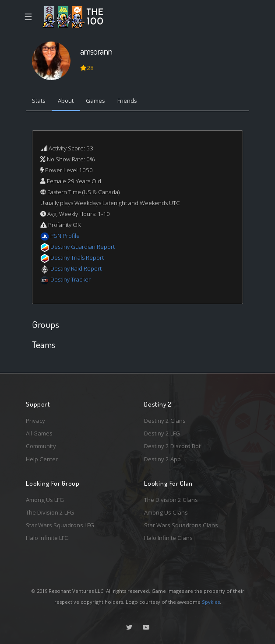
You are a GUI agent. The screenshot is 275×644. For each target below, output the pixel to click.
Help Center (42, 459)
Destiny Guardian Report (83, 247)
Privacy (35, 421)
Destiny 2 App (162, 459)
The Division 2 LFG (50, 512)
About (66, 101)
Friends (127, 101)
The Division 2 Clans (171, 500)
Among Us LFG (45, 500)
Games (95, 101)
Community (41, 446)
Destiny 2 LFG (162, 433)
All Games (39, 433)
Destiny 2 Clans (165, 421)
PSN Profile (65, 236)
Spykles (211, 602)
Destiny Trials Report (77, 258)
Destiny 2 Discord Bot (172, 446)
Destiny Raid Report (76, 268)
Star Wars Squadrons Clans (181, 525)
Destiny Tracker (71, 279)
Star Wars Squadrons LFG (60, 525)
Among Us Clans (166, 512)
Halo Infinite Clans (168, 538)
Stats (39, 101)
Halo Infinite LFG (47, 538)
